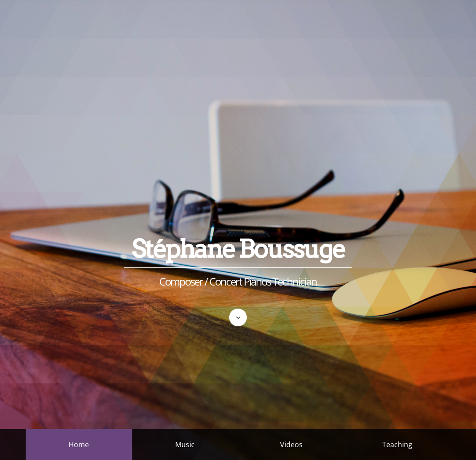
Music (185, 445)
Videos (291, 445)
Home (79, 445)
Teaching (397, 445)
